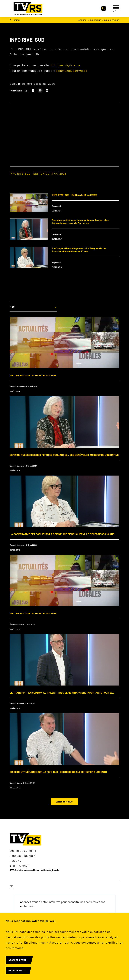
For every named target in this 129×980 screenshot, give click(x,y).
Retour (15, 20)
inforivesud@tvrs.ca (65, 65)
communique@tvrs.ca (71, 71)
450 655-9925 (19, 866)
